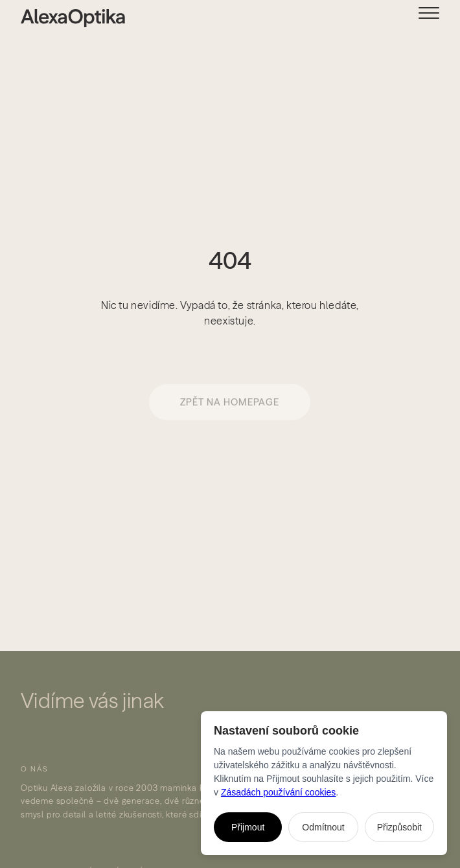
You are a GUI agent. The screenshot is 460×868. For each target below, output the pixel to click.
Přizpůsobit (399, 827)
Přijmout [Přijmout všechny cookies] (248, 827)
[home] (62, 18)
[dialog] (324, 783)
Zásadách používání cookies (278, 792)
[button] (439, 17)
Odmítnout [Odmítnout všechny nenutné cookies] (323, 827)
